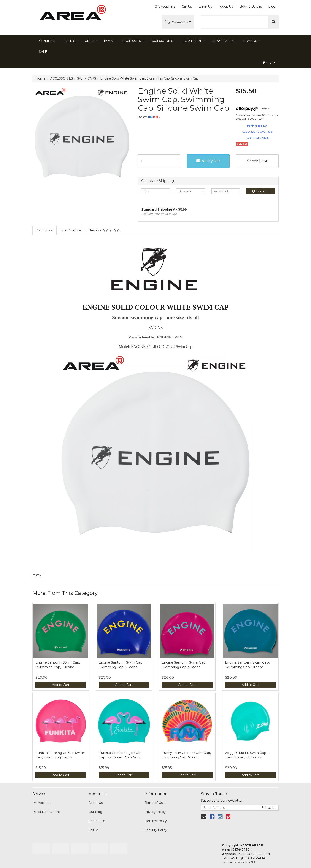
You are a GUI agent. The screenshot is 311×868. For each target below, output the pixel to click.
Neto (254, 862)
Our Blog (95, 812)
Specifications (71, 230)
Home (40, 78)
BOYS (110, 41)
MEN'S (71, 41)
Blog (272, 6)
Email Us (205, 6)
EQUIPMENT (194, 41)
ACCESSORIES (163, 41)
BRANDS (252, 41)
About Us (226, 6)
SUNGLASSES (225, 41)
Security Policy (156, 830)
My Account (178, 22)
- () (269, 62)
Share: (150, 117)
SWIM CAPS (87, 78)
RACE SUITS (133, 41)
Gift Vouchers (165, 6)
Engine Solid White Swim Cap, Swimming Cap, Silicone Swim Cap (149, 78)
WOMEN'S (49, 41)
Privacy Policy (155, 812)
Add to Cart (61, 685)
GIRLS (91, 41)
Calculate (261, 191)
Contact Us (97, 821)
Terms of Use (155, 803)
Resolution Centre (46, 812)
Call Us (187, 6)
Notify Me (208, 161)
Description (44, 230)
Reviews (104, 230)
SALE (43, 52)
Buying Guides (251, 6)
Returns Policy (156, 821)
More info (253, 108)
